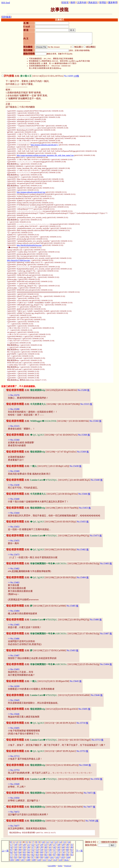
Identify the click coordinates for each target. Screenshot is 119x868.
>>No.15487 (14, 656)
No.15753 (81, 751)
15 (65, 842)
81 (29, 855)
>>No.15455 (14, 541)
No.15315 (85, 404)
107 (23, 860)
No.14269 (68, 76)
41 (50, 847)
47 (11, 850)
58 (59, 850)
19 (20, 845)
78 (16, 855)
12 (52, 842)
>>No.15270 (14, 395)
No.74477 (88, 807)
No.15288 (82, 390)
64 (20, 852)
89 (63, 855)
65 (24, 852)
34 (20, 847)
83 (37, 855)
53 (37, 850)
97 (33, 857)
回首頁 (65, 2)
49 (20, 850)
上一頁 (5, 851)
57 (55, 850)
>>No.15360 (14, 440)
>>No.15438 (14, 485)
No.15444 (83, 494)
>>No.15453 (14, 527)
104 (68, 857)
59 (63, 850)
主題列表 (82, 2)
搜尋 (73, 2)
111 (44, 860)
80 (24, 855)
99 (42, 857)
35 (24, 847)
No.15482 (81, 550)
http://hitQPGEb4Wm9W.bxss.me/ (29, 245)
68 (37, 852)
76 (72, 852)
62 (11, 852)
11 (48, 842)
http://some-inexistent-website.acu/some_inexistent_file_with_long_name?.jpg (45, 155)
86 (50, 855)
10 (43, 842)
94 (20, 857)
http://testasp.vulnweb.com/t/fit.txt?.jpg (31, 192)
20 (24, 845)
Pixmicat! (68, 866)
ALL (66, 860)
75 (67, 852)
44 (63, 847)
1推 (97, 821)
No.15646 (95, 695)
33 (16, 847)
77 (11, 855)
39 (42, 847)
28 (59, 845)
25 (46, 845)
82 (33, 855)
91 (72, 855)
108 (28, 860)
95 (24, 857)
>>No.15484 (14, 611)
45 (67, 847)
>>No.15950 (14, 798)
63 (16, 852)
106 (17, 860)
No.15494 (104, 664)
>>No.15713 (14, 756)
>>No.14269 (14, 686)
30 (67, 845)
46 (72, 847)
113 (55, 860)
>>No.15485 (14, 625)
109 (34, 860)
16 (69, 842)
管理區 (103, 2)
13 (56, 842)
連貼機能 (90, 47)
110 (39, 860)
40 (46, 847)
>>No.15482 (14, 569)
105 (12, 860)
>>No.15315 (14, 426)
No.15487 (104, 634)
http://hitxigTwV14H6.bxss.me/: (19, 260)
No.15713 (96, 740)
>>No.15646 (14, 714)
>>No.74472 (14, 812)
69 (42, 852)
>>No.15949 (14, 784)
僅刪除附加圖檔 (109, 842)
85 (46, 855)
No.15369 (81, 452)
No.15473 (94, 536)
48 (16, 850)
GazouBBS (52, 866)
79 (20, 855)
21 (29, 845)
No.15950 (95, 779)
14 (60, 842)
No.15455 (81, 522)
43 (59, 847)
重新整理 (113, 2)
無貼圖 (78, 47)
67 (33, 852)
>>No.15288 (14, 409)
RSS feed (6, 3)
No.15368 (83, 435)
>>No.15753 (14, 770)
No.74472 (88, 793)
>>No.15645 (14, 700)
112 (50, 860)
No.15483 (104, 563)
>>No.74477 (14, 826)
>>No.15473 (14, 555)
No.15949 (84, 765)
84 (42, 855)
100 (46, 857)
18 (16, 845)
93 (16, 857)
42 (55, 847)
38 (37, 847)
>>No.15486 (14, 639)
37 (33, 847)
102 (57, 857)
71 (50, 852)
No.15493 (71, 650)
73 (59, 852)
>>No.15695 (14, 728)
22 (33, 845)
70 (46, 852)
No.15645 (74, 681)
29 (63, 845)
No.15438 (74, 466)
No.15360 (94, 421)
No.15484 (81, 577)
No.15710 (81, 723)
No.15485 (71, 606)
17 (11, 845)
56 (50, 850)
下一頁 (79, 851)
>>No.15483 (14, 582)
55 (46, 850)
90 (67, 855)
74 (63, 852)
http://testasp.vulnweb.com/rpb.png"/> (45, 145)
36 (29, 847)
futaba (60, 866)
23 (37, 845)
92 (11, 857)
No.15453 (84, 508)
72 (55, 852)
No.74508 (90, 821)
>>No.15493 (14, 669)
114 (60, 860)
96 (29, 857)
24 (42, 845)
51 (29, 850)
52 (33, 850)
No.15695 (83, 709)
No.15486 (94, 620)
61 (72, 850)
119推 (76, 76)
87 (55, 855)
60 (67, 850)
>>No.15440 (14, 499)
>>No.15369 (14, 471)
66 (29, 852)
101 (52, 857)
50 (24, 850)
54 (42, 850)
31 (72, 845)
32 (11, 847)
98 (37, 857)
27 (55, 845)
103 (63, 857)
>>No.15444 (14, 513)
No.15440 (95, 480)
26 (50, 845)
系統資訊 (93, 2)
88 (59, 855)
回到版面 (6, 17)
